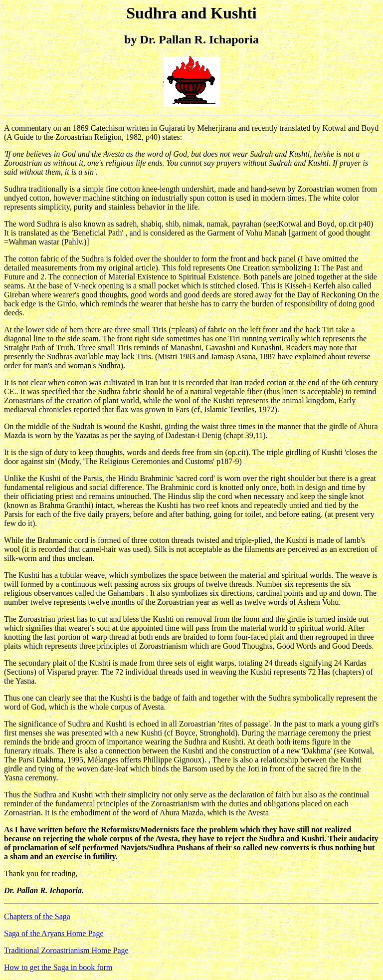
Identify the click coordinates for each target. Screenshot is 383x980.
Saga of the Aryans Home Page (54, 933)
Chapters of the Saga (37, 916)
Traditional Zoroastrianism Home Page (66, 950)
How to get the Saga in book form (58, 967)
